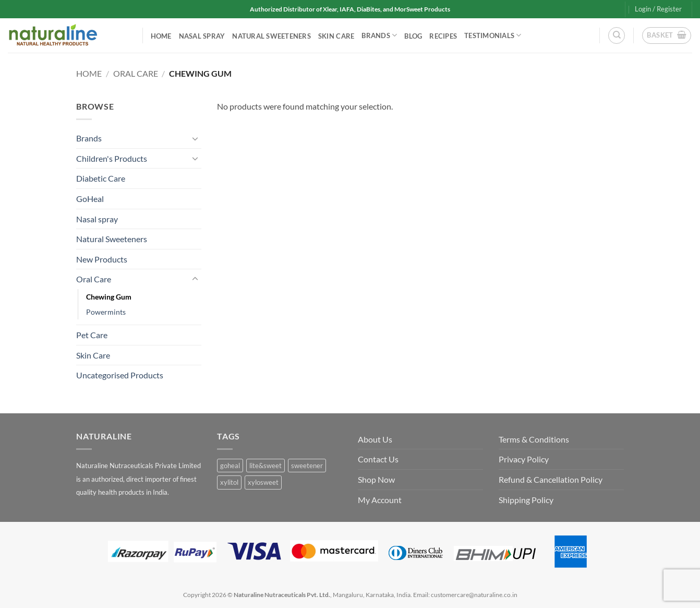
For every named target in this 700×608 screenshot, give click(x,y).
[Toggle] (195, 138)
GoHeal (90, 199)
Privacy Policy (524, 459)
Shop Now (376, 479)
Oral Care (136, 73)
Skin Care (336, 36)
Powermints (106, 312)
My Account (380, 500)
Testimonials (493, 35)
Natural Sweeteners (271, 36)
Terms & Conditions (534, 439)
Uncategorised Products (120, 375)
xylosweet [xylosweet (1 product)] (263, 482)
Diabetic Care (101, 178)
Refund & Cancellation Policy (551, 479)
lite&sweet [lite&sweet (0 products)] (265, 466)
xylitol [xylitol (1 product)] (229, 482)
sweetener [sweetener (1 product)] (307, 466)
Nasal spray (202, 36)
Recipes (443, 36)
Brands (379, 35)
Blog (413, 36)
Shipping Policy (526, 500)
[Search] (617, 35)
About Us (375, 439)
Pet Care (92, 335)
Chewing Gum (109, 297)
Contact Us (378, 459)
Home (161, 36)
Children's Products (112, 158)
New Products (102, 259)
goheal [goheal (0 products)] (230, 466)
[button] (658, 9)
